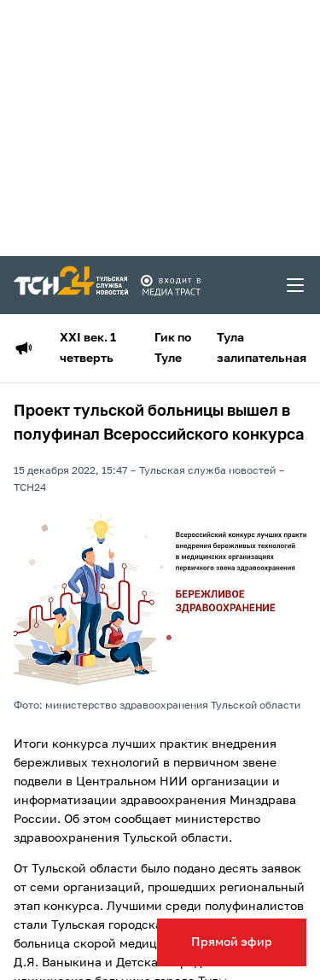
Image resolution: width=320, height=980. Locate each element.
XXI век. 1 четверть (88, 348)
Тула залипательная (262, 348)
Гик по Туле (173, 348)
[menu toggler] (296, 285)
